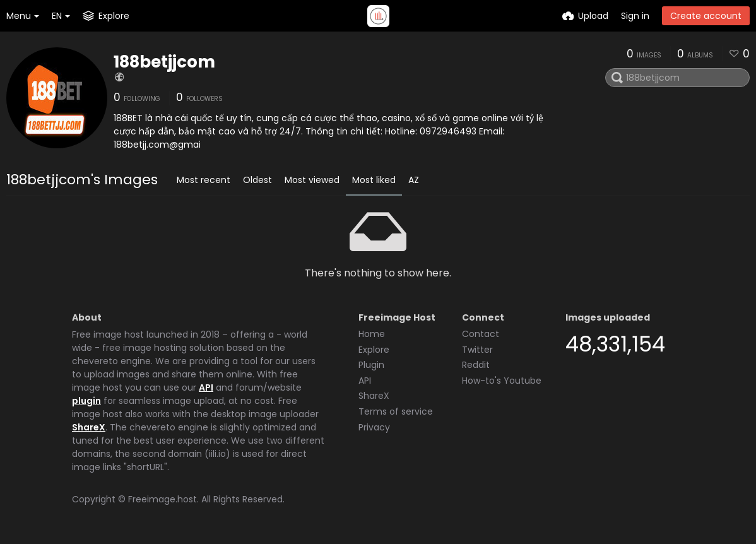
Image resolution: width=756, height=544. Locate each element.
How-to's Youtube (502, 381)
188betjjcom (164, 62)
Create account (706, 16)
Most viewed (312, 180)
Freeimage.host (162, 499)
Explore (374, 350)
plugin (86, 401)
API (206, 387)
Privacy (374, 427)
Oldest (257, 180)
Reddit (476, 365)
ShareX (89, 427)
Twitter (477, 350)
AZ (414, 180)
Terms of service (396, 411)
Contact (481, 334)
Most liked (374, 180)
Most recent (204, 180)
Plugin (371, 365)
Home (372, 334)
